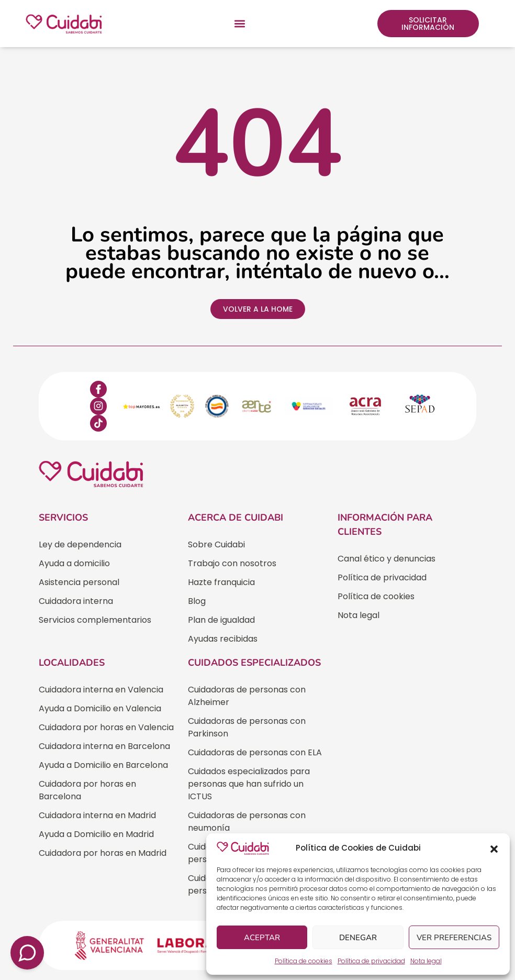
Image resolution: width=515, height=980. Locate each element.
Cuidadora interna (76, 601)
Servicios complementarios (95, 620)
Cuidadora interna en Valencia (101, 690)
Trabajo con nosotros (232, 563)
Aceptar (262, 938)
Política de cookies (304, 961)
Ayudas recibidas (223, 639)
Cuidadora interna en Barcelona (104, 746)
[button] (494, 848)
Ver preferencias (454, 938)
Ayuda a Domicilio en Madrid (96, 834)
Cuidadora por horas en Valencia (106, 727)
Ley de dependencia (80, 544)
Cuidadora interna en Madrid (97, 815)
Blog (197, 601)
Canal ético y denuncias (387, 559)
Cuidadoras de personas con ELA (255, 752)
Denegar (358, 938)
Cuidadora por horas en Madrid (103, 853)
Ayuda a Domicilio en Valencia (100, 708)
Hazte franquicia (221, 582)
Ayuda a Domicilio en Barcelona (103, 765)
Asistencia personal (79, 582)
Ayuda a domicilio (74, 563)
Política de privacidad (371, 961)
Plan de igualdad (221, 620)
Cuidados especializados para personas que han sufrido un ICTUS (249, 784)
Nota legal (426, 961)
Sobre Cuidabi (216, 544)
